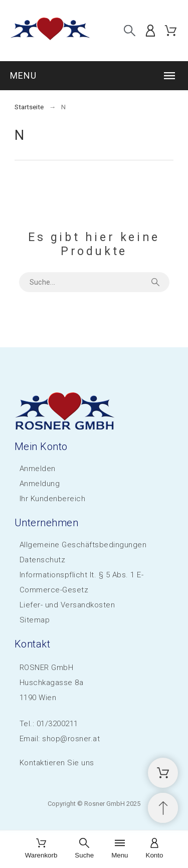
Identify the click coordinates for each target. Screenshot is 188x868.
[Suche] (130, 30)
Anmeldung (40, 484)
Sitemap (35, 620)
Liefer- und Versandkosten (67, 605)
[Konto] (155, 849)
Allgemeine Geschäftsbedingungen (83, 545)
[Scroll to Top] (163, 808)
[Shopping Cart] (163, 773)
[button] (94, 76)
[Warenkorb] (41, 849)
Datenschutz (43, 560)
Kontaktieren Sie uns (57, 763)
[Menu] (120, 849)
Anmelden (38, 469)
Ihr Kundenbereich (53, 499)
